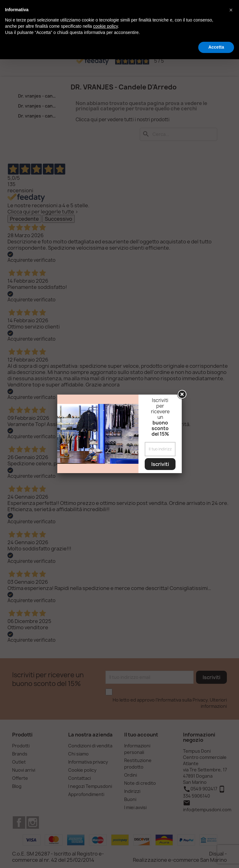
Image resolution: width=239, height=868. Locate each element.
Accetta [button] (216, 47)
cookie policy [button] (105, 26)
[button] (231, 10)
